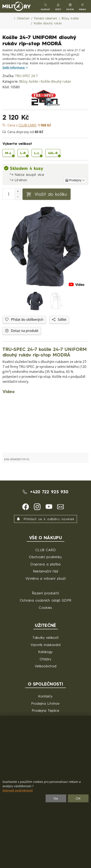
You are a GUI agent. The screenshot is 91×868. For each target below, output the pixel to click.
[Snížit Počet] (18, 197)
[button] (58, 6)
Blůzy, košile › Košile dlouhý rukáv (45, 82)
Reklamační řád (45, 571)
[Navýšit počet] (18, 191)
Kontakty (45, 696)
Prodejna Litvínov (45, 703)
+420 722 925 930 (46, 492)
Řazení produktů (45, 593)
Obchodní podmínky (45, 557)
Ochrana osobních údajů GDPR (46, 600)
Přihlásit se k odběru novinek (46, 519)
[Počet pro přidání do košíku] (9, 194)
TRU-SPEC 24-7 (26, 76)
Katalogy (45, 652)
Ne (56, 798)
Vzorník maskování (45, 645)
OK (78, 798)
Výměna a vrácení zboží (45, 578)
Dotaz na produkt (22, 331)
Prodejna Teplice (45, 710)
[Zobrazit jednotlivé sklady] (75, 180)
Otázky (45, 659)
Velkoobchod (46, 666)
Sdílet (59, 320)
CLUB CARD (45, 550)
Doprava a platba (45, 564)
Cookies (45, 607)
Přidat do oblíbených (24, 320)
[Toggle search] (46, 6)
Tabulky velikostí (45, 637)
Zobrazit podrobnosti (18, 790)
